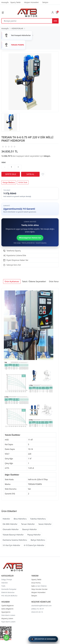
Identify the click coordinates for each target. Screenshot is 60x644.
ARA (55, 21)
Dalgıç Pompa (7, 579)
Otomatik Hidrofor (11, 529)
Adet (4, 162)
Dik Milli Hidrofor (10, 524)
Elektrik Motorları (8, 592)
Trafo (3, 586)
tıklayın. (47, 156)
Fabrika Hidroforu (38, 519)
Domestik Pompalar (9, 589)
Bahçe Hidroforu (38, 540)
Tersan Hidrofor (28, 524)
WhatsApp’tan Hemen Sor (30, 238)
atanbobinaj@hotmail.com (41, 606)
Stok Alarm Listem (8, 615)
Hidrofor (6, 519)
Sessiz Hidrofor (45, 524)
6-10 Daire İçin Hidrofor (34, 545)
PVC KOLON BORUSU (9, 596)
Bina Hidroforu (20, 519)
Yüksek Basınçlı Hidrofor (13, 535)
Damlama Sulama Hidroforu (15, 540)
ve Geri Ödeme (41, 586)
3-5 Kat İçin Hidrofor (11, 545)
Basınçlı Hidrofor (30, 529)
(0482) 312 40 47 (38, 609)
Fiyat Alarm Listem (8, 622)
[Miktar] (11, 167)
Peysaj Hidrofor (34, 535)
